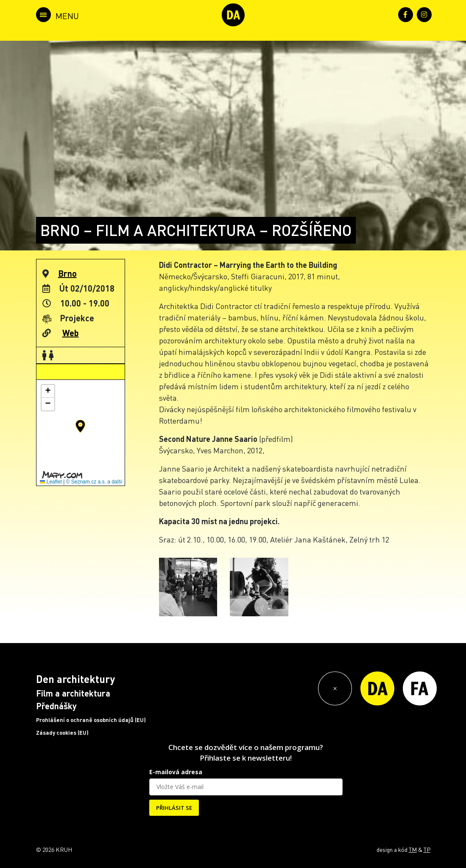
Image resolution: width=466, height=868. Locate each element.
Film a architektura (73, 693)
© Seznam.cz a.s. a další (94, 482)
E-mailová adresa (176, 772)
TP (427, 849)
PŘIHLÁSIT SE (174, 808)
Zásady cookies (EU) (62, 733)
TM (413, 849)
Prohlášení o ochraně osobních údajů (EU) (91, 720)
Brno (67, 273)
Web (71, 333)
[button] (80, 426)
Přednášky (56, 706)
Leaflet (51, 482)
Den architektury (75, 679)
